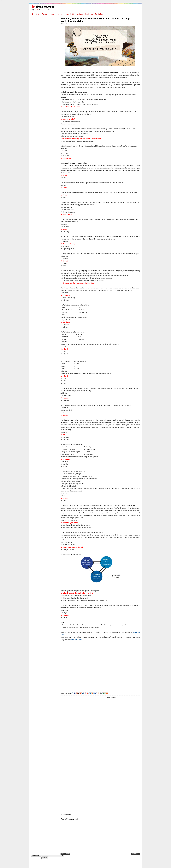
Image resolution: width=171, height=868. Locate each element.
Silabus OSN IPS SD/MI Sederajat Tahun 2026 (50, 147)
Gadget (52, 14)
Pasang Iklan (107, 866)
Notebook (79, 14)
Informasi (60, 14)
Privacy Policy (127, 866)
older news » (136, 861)
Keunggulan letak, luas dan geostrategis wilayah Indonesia (51, 123)
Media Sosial (69, 14)
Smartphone (89, 14)
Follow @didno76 (37, 166)
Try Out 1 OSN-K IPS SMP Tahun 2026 (52, 103)
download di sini (72, 642)
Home (37, 14)
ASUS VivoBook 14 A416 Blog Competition (51, 138)
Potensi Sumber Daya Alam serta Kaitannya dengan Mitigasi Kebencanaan (49, 113)
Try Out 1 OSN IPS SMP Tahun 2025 (51, 155)
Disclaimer (136, 866)
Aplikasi (45, 14)
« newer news (71, 861)
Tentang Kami (117, 866)
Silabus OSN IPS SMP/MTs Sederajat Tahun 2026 (52, 96)
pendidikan (99, 14)
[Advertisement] (103, 675)
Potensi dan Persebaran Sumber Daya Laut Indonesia (51, 131)
